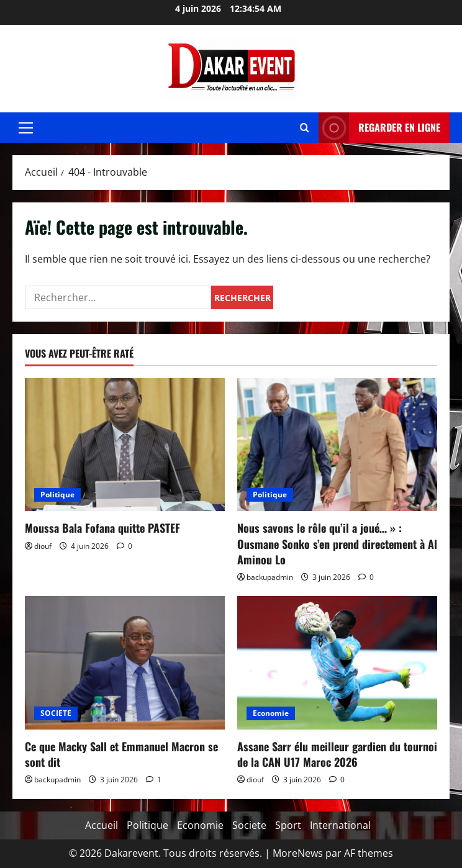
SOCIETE (56, 713)
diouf (43, 546)
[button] (26, 128)
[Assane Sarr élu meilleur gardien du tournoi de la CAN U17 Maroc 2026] (337, 663)
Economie (271, 713)
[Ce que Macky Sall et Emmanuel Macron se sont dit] (125, 663)
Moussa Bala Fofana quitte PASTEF (102, 528)
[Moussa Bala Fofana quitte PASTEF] (125, 445)
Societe (249, 825)
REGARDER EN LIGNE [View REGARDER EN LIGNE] (379, 128)
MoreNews (298, 853)
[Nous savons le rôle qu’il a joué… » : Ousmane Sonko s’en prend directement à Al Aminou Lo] (337, 445)
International (340, 825)
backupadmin (270, 577)
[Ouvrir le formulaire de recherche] (305, 128)
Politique (57, 495)
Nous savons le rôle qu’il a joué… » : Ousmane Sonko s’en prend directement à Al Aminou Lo (337, 543)
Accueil (102, 825)
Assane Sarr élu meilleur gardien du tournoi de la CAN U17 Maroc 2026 (337, 754)
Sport (288, 825)
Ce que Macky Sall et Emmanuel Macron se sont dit (121, 754)
